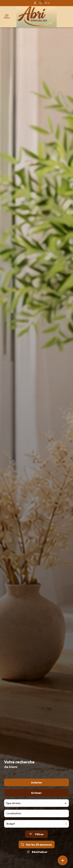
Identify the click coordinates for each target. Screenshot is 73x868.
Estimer (36, 802)
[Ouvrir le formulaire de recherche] (36, 844)
